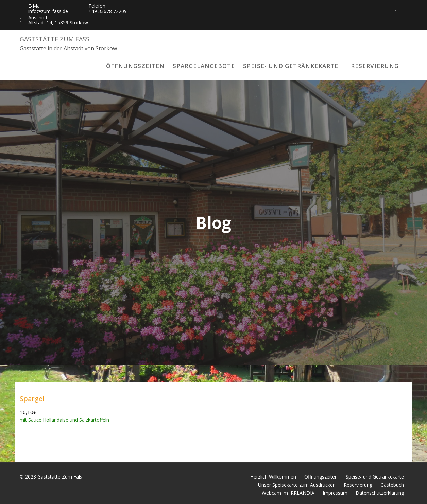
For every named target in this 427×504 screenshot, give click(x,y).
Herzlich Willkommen (273, 477)
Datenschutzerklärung (380, 493)
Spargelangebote (204, 66)
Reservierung (375, 66)
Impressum (335, 493)
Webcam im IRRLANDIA (288, 493)
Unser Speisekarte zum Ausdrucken (297, 485)
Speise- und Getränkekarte (291, 66)
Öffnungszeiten (135, 66)
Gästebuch (392, 485)
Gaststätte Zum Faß (55, 39)
